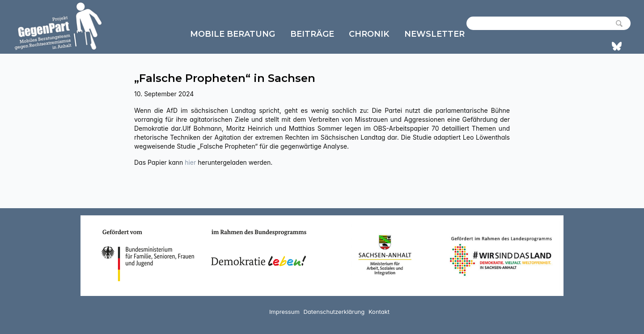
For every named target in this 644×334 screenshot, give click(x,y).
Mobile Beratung (233, 34)
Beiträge (312, 34)
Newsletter (434, 34)
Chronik (369, 34)
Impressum (284, 312)
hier (191, 162)
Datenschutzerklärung (334, 312)
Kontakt (379, 312)
